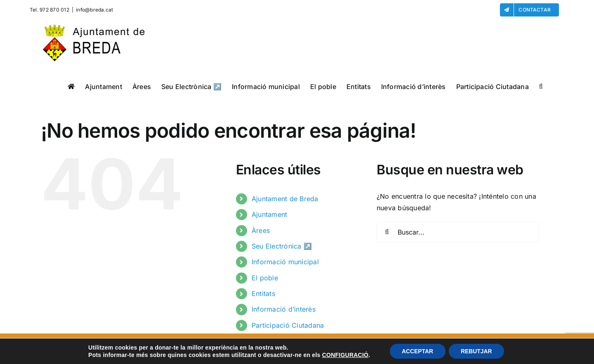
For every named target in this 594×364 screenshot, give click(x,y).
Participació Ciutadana (288, 325)
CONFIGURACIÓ (345, 355)
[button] (541, 86)
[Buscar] (387, 232)
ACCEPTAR (417, 351)
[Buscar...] (458, 232)
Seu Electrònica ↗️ (282, 246)
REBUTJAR (477, 351)
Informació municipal (285, 262)
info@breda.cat (94, 10)
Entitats (263, 294)
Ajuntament (269, 214)
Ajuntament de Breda (285, 199)
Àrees (261, 230)
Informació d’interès (284, 309)
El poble (265, 278)
